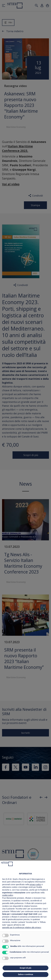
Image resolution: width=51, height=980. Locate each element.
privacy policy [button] (35, 884)
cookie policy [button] (8, 895)
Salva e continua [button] (25, 974)
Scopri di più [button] (26, 968)
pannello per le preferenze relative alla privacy (22, 928)
